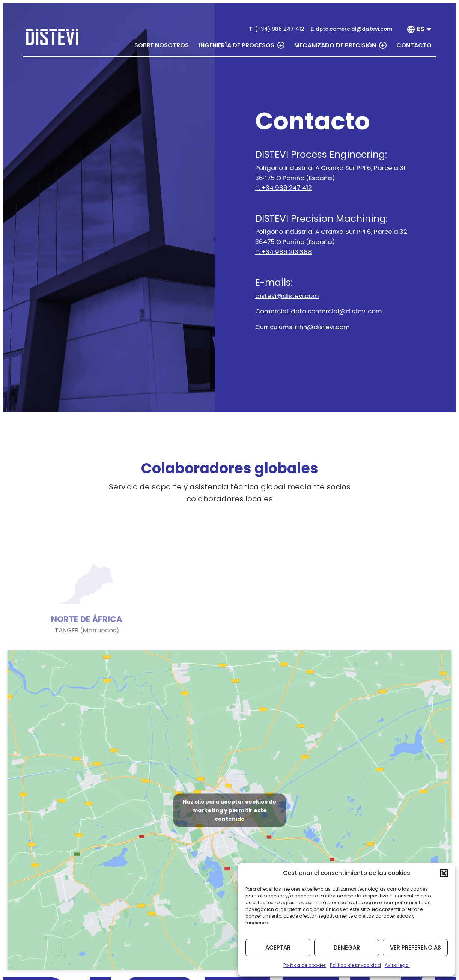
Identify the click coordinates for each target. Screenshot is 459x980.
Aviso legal (397, 965)
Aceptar (278, 948)
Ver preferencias (415, 948)
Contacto (414, 45)
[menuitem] (424, 29)
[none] (420, 29)
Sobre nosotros (162, 45)
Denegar (347, 948)
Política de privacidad (355, 965)
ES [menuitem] (421, 29)
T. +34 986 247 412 (284, 188)
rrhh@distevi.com (322, 327)
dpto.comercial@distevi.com (336, 311)
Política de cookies (305, 965)
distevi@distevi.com (287, 296)
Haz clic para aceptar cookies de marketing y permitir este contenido (229, 810)
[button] (444, 873)
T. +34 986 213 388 (284, 252)
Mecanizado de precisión (340, 45)
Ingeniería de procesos (242, 45)
